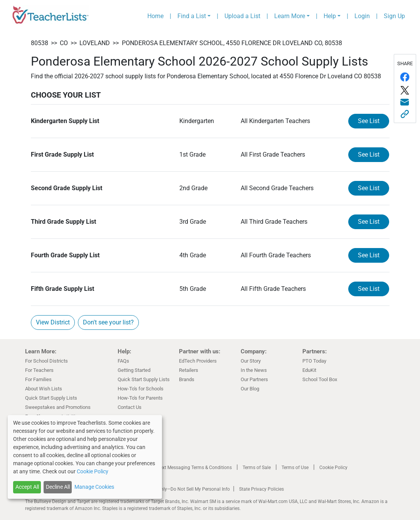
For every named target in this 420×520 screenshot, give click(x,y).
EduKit (309, 370)
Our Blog (250, 389)
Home (155, 16)
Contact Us (130, 407)
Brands (187, 379)
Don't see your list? (108, 322)
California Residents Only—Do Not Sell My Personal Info (172, 489)
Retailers (189, 370)
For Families (38, 379)
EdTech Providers (198, 361)
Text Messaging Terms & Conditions (195, 468)
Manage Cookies (94, 487)
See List (369, 121)
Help (330, 16)
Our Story (251, 361)
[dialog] (85, 457)
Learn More (290, 16)
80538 (40, 43)
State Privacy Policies (261, 489)
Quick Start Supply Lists (51, 398)
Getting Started (134, 370)
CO (64, 43)
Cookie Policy (333, 468)
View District (53, 322)
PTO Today (314, 361)
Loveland (95, 43)
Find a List (192, 16)
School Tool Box (320, 379)
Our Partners (254, 379)
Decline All (58, 487)
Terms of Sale (257, 468)
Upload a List (242, 16)
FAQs (123, 361)
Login (362, 16)
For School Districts (46, 361)
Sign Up (394, 16)
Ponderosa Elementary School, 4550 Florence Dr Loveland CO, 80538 (232, 43)
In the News (254, 370)
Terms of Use (295, 468)
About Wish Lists (44, 389)
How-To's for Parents (140, 398)
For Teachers (39, 370)
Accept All (27, 487)
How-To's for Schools (141, 389)
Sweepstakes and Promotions (58, 407)
